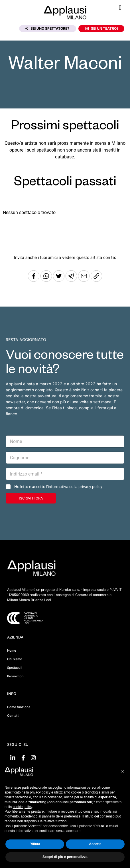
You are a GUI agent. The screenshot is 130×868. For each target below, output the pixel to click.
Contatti (13, 716)
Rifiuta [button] (35, 844)
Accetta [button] (95, 844)
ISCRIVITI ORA (31, 498)
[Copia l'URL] (84, 280)
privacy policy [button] (40, 792)
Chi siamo (15, 659)
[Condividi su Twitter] (59, 280)
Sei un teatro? (102, 28)
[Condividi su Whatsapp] (47, 280)
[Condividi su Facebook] (34, 280)
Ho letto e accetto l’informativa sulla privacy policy (58, 487)
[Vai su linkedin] (13, 758)
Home (12, 651)
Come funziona (19, 707)
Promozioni (16, 676)
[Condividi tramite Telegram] (72, 280)
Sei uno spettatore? (47, 28)
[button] (120, 8)
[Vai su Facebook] (23, 758)
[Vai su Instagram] (33, 758)
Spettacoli (15, 668)
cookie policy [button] (23, 807)
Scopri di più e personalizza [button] (65, 857)
